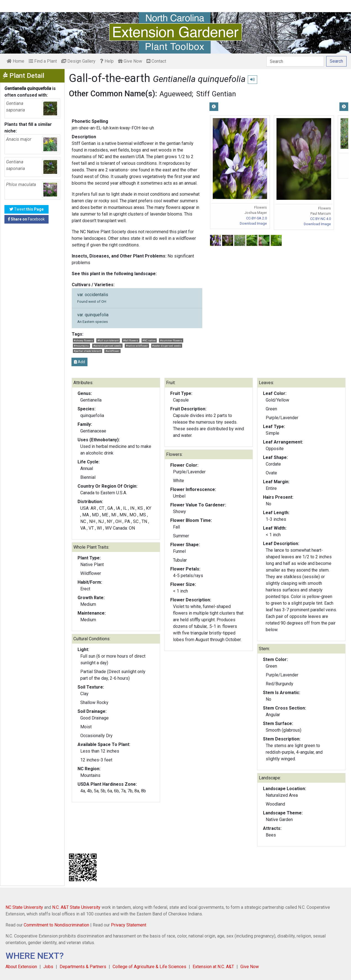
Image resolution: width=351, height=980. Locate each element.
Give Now (130, 61)
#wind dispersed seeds (107, 346)
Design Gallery (78, 61)
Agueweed (176, 94)
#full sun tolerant (108, 340)
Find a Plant (43, 61)
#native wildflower (137, 346)
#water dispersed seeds (167, 346)
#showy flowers (83, 340)
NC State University (24, 907)
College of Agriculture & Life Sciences (149, 967)
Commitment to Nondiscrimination (56, 925)
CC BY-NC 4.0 (321, 219)
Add (79, 362)
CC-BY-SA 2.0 (256, 218)
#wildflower (112, 351)
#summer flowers (171, 340)
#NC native (149, 340)
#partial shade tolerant (87, 351)
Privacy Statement (129, 925)
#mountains (81, 346)
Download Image (253, 223)
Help (107, 61)
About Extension (21, 967)
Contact (156, 61)
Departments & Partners (83, 967)
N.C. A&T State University (76, 907)
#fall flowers (131, 340)
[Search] (295, 61)
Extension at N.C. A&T (213, 967)
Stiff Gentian (216, 94)
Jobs (48, 967)
